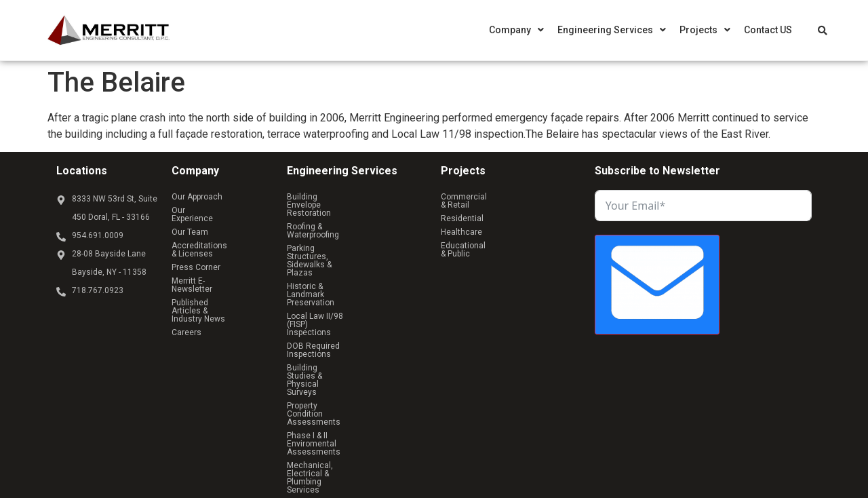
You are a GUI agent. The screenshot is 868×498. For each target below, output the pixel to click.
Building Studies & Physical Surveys (354, 286)
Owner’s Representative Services (349, 357)
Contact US (768, 30)
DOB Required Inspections (336, 273)
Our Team (247, 210)
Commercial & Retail (479, 197)
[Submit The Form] (657, 285)
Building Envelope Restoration (343, 197)
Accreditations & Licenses (221, 224)
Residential (539, 197)
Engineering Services (612, 30)
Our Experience (200, 210)
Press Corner (196, 237)
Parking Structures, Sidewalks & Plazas (346, 228)
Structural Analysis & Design (340, 370)
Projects (705, 30)
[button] (516, 30)
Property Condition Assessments (349, 300)
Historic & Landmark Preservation (349, 246)
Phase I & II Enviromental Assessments (333, 318)
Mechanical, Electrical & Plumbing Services (350, 339)
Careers (186, 286)
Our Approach (197, 197)
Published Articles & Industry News (209, 269)
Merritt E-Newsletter (209, 251)
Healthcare (461, 210)
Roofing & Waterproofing (332, 210)
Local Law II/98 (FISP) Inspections (350, 259)
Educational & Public (520, 210)
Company (516, 30)
